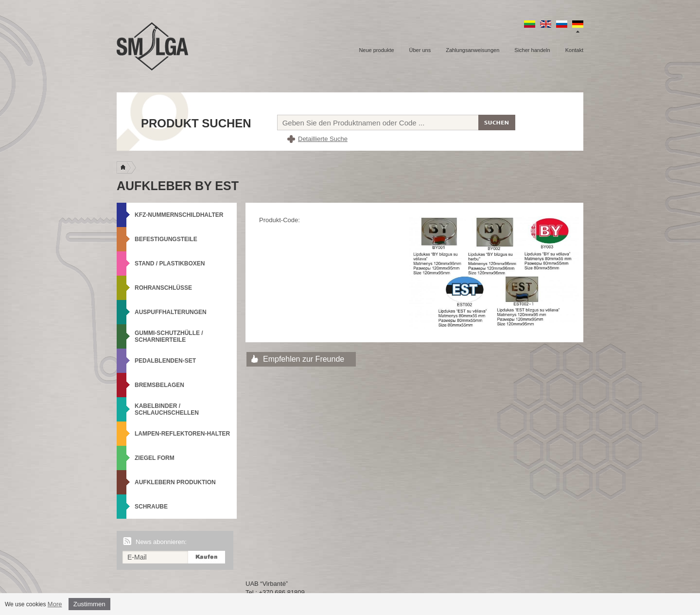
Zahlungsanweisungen (472, 50)
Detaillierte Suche (323, 139)
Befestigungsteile (166, 239)
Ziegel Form (155, 458)
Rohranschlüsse (163, 288)
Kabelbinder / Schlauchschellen (167, 409)
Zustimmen (89, 604)
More (55, 604)
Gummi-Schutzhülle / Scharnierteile (169, 336)
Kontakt (574, 50)
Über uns (420, 50)
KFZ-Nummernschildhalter (179, 215)
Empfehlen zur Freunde (304, 359)
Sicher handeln (532, 50)
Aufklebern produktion (175, 482)
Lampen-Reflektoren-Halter (182, 434)
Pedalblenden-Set (165, 361)
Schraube (151, 507)
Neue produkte (376, 50)
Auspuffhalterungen (171, 312)
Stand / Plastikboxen (170, 264)
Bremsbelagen (159, 385)
